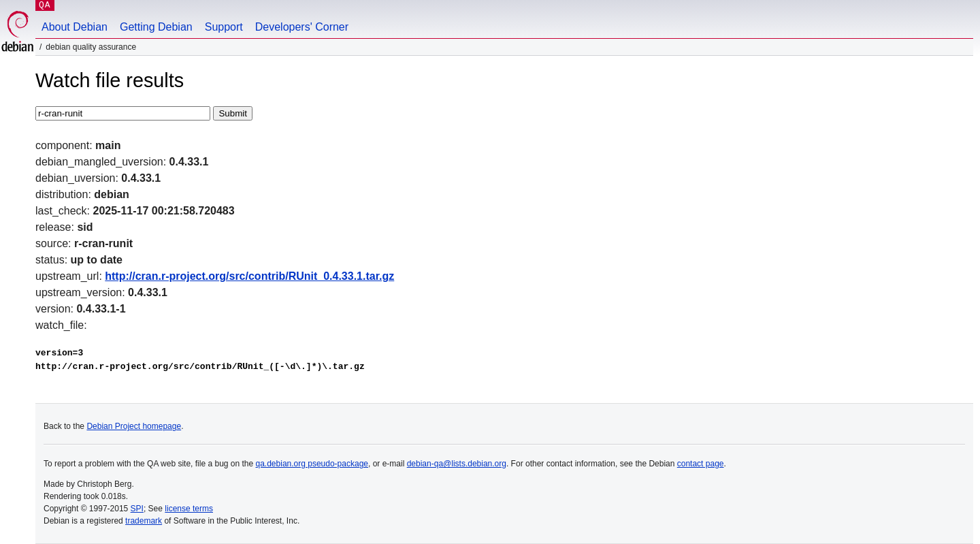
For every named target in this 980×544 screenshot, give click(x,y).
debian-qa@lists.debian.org (457, 464)
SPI (137, 509)
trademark (144, 521)
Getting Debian (156, 27)
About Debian (75, 27)
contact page (701, 464)
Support (224, 27)
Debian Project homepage (134, 426)
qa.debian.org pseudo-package (312, 464)
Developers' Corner (302, 27)
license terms (189, 509)
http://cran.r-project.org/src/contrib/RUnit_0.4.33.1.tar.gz (249, 276)
